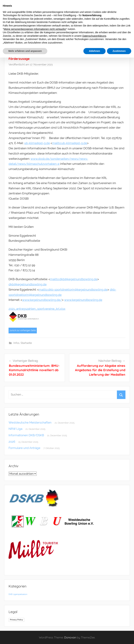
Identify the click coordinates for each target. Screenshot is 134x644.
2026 (12, 442)
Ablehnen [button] (95, 51)
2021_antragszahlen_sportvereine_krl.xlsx (37, 309)
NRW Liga (15, 429)
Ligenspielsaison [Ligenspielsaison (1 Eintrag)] (20, 594)
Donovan (70, 637)
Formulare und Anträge (24, 448)
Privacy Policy (16, 620)
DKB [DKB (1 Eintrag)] (10, 594)
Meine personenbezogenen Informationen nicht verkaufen (35, 29)
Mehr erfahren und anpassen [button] (25, 51)
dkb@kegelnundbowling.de (78, 279)
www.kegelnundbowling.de (83, 300)
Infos (16, 343)
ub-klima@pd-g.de (37, 143)
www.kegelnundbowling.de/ (42, 300)
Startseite (26, 343)
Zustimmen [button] (119, 51)
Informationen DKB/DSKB (26, 435)
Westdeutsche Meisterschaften (30, 422)
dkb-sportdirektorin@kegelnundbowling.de (78, 290)
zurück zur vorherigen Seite (23, 330)
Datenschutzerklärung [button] (94, 36)
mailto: (57, 143)
